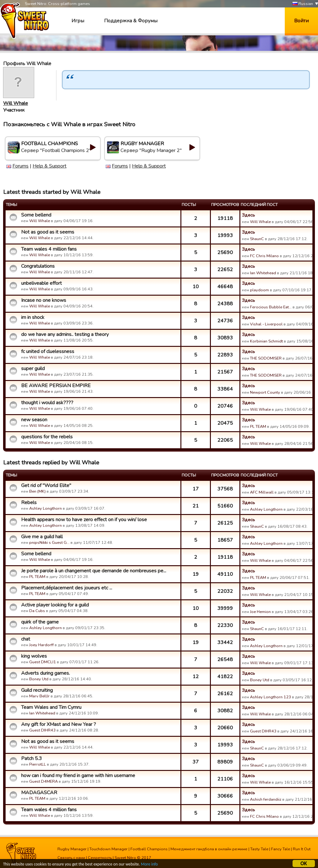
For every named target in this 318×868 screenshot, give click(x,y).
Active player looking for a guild (55, 605)
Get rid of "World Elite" (46, 485)
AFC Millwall (262, 492)
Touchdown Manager (109, 849)
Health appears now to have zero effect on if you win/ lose (84, 520)
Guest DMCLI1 (43, 662)
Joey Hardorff (41, 645)
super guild (33, 369)
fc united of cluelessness (48, 351)
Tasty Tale (259, 849)
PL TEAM (258, 427)
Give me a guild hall (42, 537)
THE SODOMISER (266, 358)
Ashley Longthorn (45, 508)
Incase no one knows (44, 300)
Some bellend (36, 215)
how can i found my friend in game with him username (78, 776)
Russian (303, 4)
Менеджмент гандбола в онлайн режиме (209, 849)
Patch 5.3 (32, 758)
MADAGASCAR (39, 793)
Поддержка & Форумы (131, 21)
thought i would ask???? (47, 403)
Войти (301, 21)
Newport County (265, 392)
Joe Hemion (260, 612)
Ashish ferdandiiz (266, 799)
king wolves (34, 656)
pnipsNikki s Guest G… (49, 543)
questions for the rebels (47, 437)
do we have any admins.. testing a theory (65, 334)
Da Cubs (37, 611)
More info (149, 864)
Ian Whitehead (263, 273)
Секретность (100, 858)
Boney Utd (39, 679)
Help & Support (50, 166)
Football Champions (149, 849)
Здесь (248, 215)
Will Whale (16, 103)
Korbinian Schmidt (266, 341)
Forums (20, 166)
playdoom (259, 290)
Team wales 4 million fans (49, 249)
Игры (78, 21)
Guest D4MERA (43, 781)
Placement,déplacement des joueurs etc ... (67, 588)
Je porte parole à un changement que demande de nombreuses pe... (94, 571)
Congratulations (38, 266)
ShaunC (257, 239)
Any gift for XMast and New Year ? (59, 724)
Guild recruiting (37, 690)
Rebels (29, 503)
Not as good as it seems (48, 232)
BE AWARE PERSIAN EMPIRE (56, 386)
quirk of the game (40, 622)
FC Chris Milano (264, 256)
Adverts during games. (45, 673)
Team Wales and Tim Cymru (51, 707)
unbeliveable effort (41, 283)
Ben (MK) (37, 491)
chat (26, 639)
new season (34, 420)
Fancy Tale (281, 849)
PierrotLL (38, 764)
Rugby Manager (72, 849)
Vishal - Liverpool (266, 324)
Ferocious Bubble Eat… (271, 307)
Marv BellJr (39, 696)
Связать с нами (71, 858)
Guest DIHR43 (42, 730)
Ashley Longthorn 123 (270, 697)
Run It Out (302, 849)
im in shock (33, 317)
